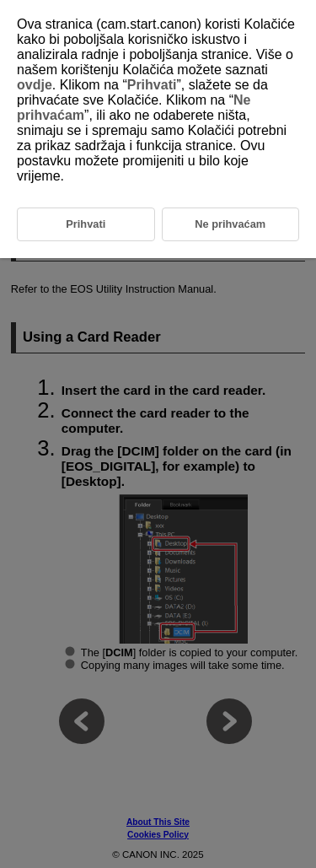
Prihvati (152, 85)
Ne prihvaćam (230, 224)
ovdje (35, 85)
